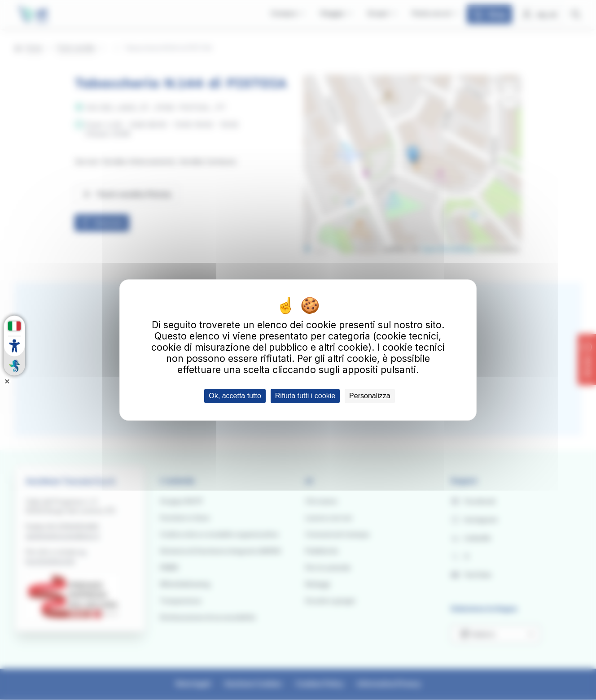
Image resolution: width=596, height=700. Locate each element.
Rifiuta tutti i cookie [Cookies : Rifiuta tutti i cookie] (305, 396)
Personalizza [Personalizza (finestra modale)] (370, 396)
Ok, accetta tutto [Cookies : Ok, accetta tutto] (235, 396)
